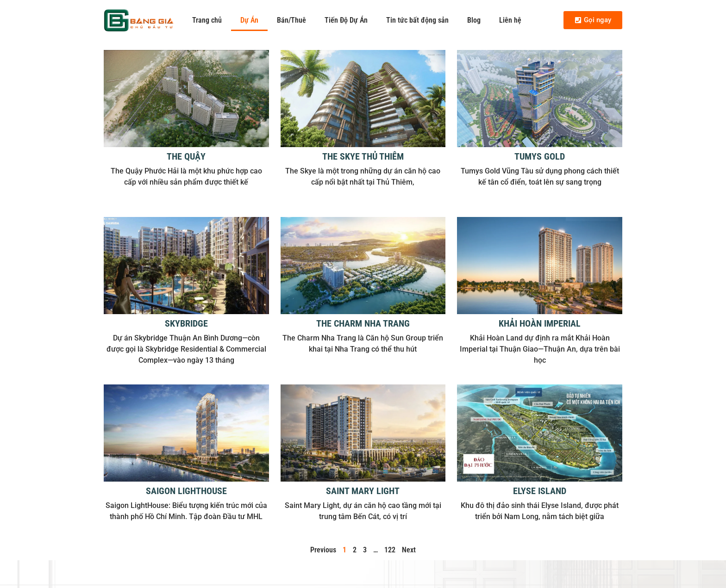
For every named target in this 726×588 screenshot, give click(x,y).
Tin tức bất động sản (417, 20)
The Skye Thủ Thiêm (363, 156)
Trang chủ (207, 20)
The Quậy (186, 156)
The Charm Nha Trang (363, 323)
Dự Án (249, 20)
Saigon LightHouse (186, 491)
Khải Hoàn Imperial (540, 323)
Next (409, 550)
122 (390, 550)
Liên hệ (510, 20)
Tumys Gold (540, 156)
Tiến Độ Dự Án (346, 20)
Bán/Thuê (291, 20)
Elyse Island (540, 491)
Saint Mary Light (363, 491)
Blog (474, 20)
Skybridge (186, 323)
